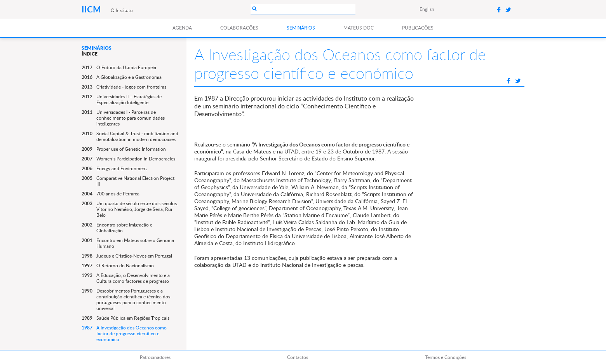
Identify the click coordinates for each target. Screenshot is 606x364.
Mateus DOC (359, 28)
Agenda (182, 28)
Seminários (301, 28)
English (427, 9)
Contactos (298, 357)
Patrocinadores (155, 357)
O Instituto (122, 10)
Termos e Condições (446, 357)
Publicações (418, 28)
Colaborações (239, 28)
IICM (92, 9)
